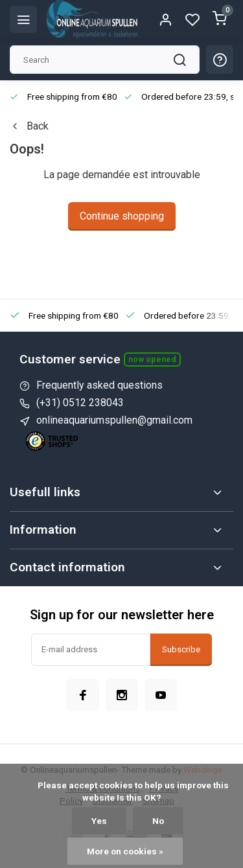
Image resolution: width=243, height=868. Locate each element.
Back (29, 126)
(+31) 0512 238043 (80, 403)
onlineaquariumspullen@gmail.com (114, 420)
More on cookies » (125, 851)
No (158, 821)
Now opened (152, 359)
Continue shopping (122, 216)
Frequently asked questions (99, 385)
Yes (99, 821)
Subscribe (181, 649)
